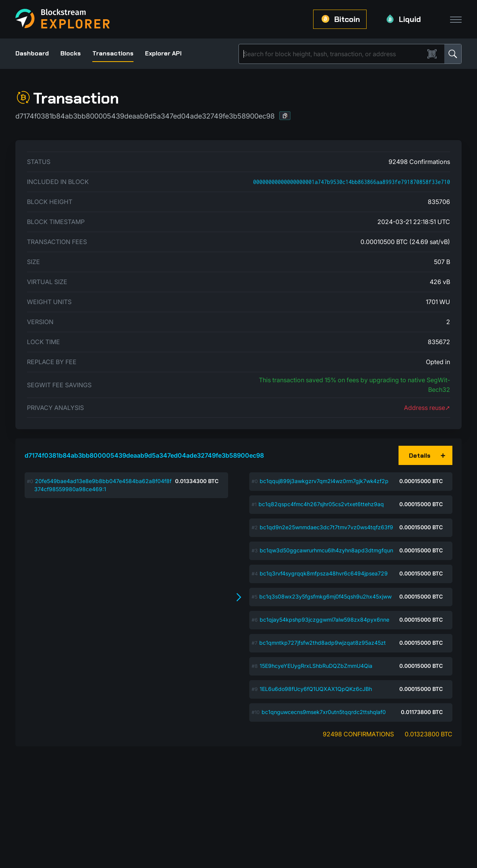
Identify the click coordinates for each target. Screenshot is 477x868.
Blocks (71, 53)
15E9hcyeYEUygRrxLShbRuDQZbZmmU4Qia (316, 666)
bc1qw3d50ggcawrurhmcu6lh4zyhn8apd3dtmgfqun (326, 550)
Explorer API (163, 53)
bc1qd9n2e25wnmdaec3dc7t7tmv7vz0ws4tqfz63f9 (326, 527)
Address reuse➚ (427, 408)
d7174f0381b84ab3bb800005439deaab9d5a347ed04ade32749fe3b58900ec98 (144, 455)
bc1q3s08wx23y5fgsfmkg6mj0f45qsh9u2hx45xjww (325, 596)
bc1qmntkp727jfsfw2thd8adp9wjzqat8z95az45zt (323, 643)
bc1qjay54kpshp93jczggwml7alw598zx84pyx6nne (324, 620)
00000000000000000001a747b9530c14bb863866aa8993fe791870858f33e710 (352, 182)
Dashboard (32, 53)
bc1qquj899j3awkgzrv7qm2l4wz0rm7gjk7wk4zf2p (324, 481)
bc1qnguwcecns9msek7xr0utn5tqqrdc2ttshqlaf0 (324, 712)
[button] (285, 116)
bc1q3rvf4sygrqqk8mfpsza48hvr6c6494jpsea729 (324, 573)
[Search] (333, 54)
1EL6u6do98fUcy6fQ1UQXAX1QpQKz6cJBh (316, 689)
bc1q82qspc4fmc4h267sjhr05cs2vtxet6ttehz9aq (321, 504)
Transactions (113, 53)
